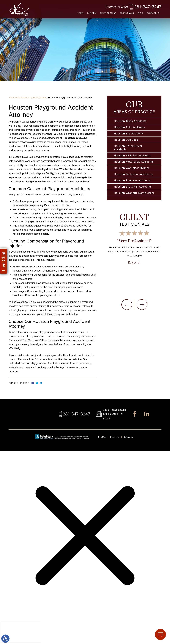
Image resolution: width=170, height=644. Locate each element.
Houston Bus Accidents (129, 134)
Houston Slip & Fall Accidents (133, 187)
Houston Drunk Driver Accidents (128, 148)
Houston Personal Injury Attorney (27, 98)
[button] (127, 305)
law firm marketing (63, 438)
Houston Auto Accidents (129, 127)
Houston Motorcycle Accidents (134, 162)
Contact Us (153, 13)
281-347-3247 (148, 7)
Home (80, 13)
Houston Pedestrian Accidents (133, 174)
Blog (140, 13)
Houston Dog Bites (126, 140)
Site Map (102, 437)
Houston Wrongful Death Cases (134, 193)
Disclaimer (115, 437)
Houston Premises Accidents (132, 180)
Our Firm (92, 13)
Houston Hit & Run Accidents (132, 155)
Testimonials (127, 13)
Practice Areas (108, 13)
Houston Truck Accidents (130, 121)
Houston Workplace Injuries (132, 168)
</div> (21, 632)
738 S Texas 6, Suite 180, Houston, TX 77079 (114, 414)
